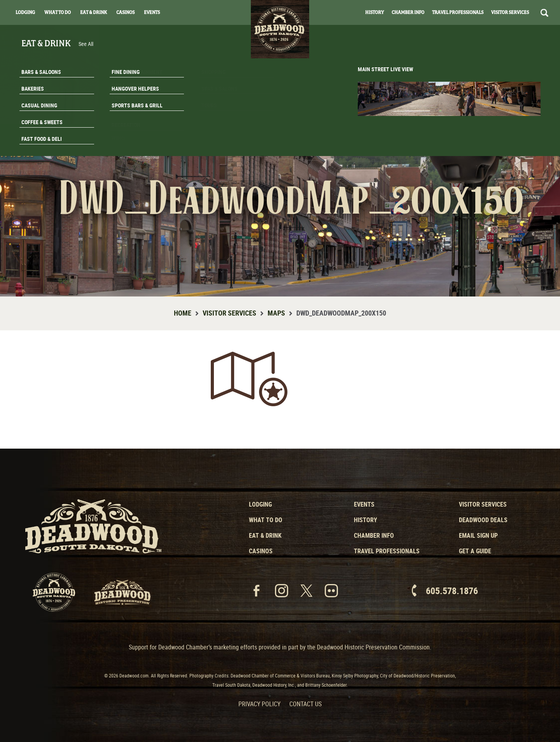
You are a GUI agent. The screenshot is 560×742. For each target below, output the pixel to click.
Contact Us (305, 704)
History (374, 12)
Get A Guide (512, 146)
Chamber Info (408, 12)
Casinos (125, 12)
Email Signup (513, 126)
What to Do (266, 520)
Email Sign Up (478, 535)
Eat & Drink (94, 12)
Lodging (25, 12)
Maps (276, 313)
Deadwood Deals (483, 520)
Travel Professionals (458, 12)
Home (183, 313)
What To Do (58, 12)
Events (152, 12)
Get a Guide (475, 551)
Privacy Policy (259, 704)
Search (544, 13)
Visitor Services (510, 12)
